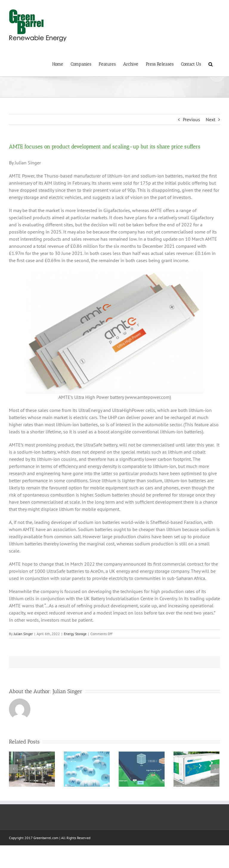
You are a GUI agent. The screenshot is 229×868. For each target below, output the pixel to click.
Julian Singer (23, 634)
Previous (191, 119)
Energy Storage (75, 634)
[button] (211, 64)
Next (211, 119)
